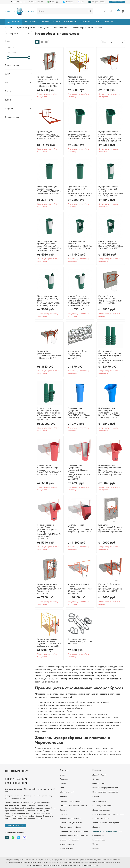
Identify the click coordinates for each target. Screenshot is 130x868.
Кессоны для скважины (102, 806)
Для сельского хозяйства (70, 827)
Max (81, 2)
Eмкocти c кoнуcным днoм (71, 823)
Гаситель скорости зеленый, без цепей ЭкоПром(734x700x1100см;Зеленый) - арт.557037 (111, 245)
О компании (31, 22)
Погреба (63, 814)
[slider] (8, 57)
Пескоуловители (99, 802)
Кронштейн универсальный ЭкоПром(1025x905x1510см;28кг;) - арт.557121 (49, 355)
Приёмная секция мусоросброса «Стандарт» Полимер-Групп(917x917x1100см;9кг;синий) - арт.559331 (110, 413)
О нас (62, 775)
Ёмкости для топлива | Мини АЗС (74, 836)
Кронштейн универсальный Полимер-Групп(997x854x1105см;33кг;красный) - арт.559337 (110, 528)
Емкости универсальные (70, 802)
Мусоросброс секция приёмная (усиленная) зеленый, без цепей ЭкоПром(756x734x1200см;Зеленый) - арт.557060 (79, 301)
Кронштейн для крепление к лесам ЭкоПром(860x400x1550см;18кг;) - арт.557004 (79, 80)
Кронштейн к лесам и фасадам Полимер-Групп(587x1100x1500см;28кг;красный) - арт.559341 (49, 643)
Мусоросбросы (61, 28)
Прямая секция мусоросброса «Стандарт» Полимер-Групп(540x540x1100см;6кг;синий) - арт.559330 (80, 413)
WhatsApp (53, 2)
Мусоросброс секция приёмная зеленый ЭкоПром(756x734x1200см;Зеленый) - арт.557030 (79, 135)
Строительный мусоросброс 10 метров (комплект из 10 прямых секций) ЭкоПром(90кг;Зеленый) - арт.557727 (111, 357)
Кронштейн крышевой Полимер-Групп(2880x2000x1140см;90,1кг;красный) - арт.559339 (80, 589)
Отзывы (96, 779)
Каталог (13, 22)
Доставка (45, 22)
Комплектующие (99, 840)
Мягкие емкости (67, 844)
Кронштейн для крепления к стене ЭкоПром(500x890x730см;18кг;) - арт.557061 (110, 300)
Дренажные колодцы (101, 810)
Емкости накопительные (70, 819)
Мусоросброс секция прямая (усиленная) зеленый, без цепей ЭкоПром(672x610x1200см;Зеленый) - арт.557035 (49, 246)
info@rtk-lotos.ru (97, 2)
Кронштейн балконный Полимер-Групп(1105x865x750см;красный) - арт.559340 (110, 588)
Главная (9, 28)
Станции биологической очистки (74, 806)
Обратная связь (117, 2)
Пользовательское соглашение (105, 792)
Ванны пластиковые (101, 819)
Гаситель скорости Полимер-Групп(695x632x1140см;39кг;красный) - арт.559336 (80, 528)
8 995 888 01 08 (36, 2)
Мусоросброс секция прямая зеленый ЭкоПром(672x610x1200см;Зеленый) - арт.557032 (49, 190)
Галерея (109, 22)
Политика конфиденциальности (106, 788)
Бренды (96, 848)
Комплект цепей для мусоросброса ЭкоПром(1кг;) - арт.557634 (77, 355)
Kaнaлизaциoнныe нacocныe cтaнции (108, 814)
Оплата (57, 22)
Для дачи (96, 827)
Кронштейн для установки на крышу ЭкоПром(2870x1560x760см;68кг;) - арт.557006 (49, 135)
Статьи (98, 22)
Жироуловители (67, 848)
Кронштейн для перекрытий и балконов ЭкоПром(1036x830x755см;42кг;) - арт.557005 (110, 80)
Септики (63, 810)
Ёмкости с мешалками (69, 840)
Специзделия (98, 836)
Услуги (95, 844)
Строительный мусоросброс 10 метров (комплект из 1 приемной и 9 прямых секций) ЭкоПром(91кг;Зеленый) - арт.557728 (49, 414)
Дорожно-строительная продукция (33, 28)
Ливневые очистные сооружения (74, 831)
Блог (62, 788)
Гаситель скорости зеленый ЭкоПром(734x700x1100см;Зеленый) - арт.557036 (80, 245)
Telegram (68, 2)
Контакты (86, 22)
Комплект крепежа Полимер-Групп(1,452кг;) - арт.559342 (80, 641)
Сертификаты (71, 22)
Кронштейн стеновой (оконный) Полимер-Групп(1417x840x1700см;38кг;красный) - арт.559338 (49, 589)
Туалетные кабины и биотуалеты (106, 823)
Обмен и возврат (67, 792)
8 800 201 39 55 (18, 2)
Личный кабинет (99, 775)
